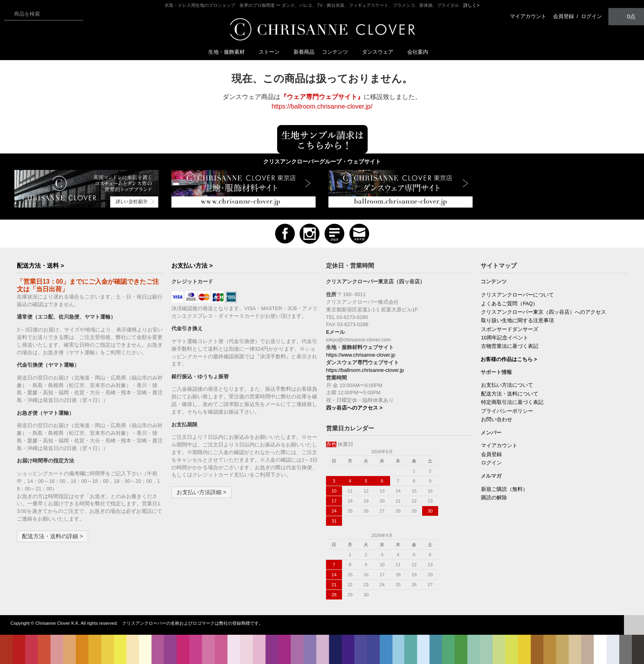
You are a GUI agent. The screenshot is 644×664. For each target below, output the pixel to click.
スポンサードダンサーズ (510, 329)
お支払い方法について (507, 385)
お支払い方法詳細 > (201, 492)
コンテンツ (338, 52)
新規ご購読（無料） (504, 489)
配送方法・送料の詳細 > (52, 536)
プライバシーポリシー (507, 411)
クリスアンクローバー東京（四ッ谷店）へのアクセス (543, 312)
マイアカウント (528, 16)
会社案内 (418, 52)
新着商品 (304, 52)
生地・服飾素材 (230, 52)
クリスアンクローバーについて (517, 295)
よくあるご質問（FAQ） (509, 304)
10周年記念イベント (505, 338)
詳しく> (471, 5)
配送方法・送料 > (40, 265)
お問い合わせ (497, 420)
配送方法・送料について (510, 394)
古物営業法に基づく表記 (510, 346)
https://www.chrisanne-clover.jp (361, 355)
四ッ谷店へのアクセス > (354, 408)
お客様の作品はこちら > (509, 359)
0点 (626, 16)
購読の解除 (494, 498)
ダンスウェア (381, 52)
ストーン (272, 52)
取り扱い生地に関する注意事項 (517, 321)
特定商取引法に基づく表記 (512, 402)
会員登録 (563, 16)
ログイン (592, 16)
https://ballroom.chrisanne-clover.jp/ (322, 106)
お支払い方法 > (192, 265)
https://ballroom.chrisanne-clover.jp (365, 370)
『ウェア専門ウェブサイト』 (322, 97)
